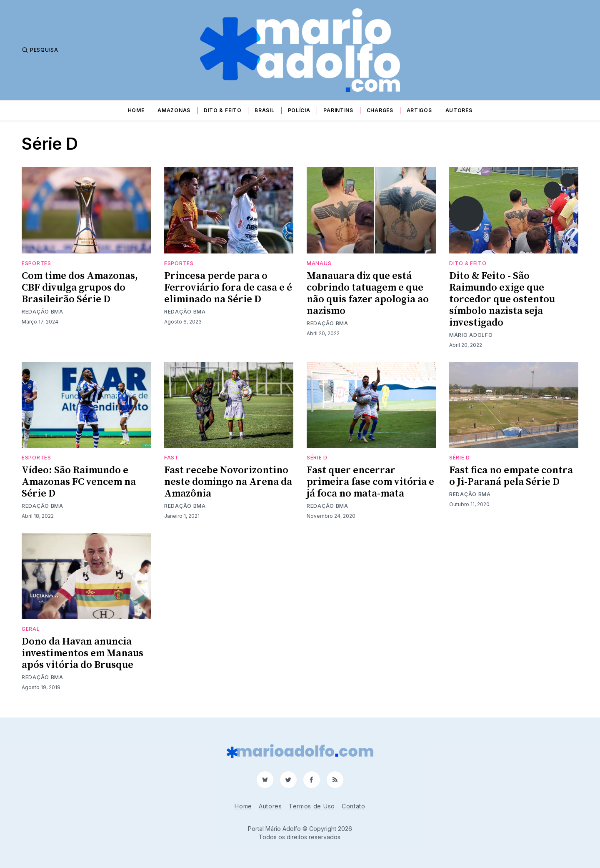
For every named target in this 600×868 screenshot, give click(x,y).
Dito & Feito (222, 110)
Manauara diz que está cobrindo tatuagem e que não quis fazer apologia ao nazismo (368, 294)
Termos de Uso (312, 806)
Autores (459, 110)
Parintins (338, 110)
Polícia (299, 110)
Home (136, 110)
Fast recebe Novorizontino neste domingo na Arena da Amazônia (228, 482)
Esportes (36, 263)
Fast (171, 458)
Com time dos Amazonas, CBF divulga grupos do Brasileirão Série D (80, 288)
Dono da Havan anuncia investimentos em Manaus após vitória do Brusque (82, 653)
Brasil (264, 110)
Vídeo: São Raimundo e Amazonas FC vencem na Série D (79, 482)
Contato (354, 806)
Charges (380, 110)
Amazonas (174, 110)
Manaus (319, 263)
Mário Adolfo (471, 335)
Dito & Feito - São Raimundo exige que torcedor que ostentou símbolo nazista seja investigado (502, 299)
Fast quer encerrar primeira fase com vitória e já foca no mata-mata (370, 482)
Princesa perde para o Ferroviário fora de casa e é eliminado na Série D (228, 288)
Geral (31, 629)
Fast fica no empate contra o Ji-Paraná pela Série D (511, 476)
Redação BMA (42, 312)
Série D (317, 458)
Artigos (419, 110)
